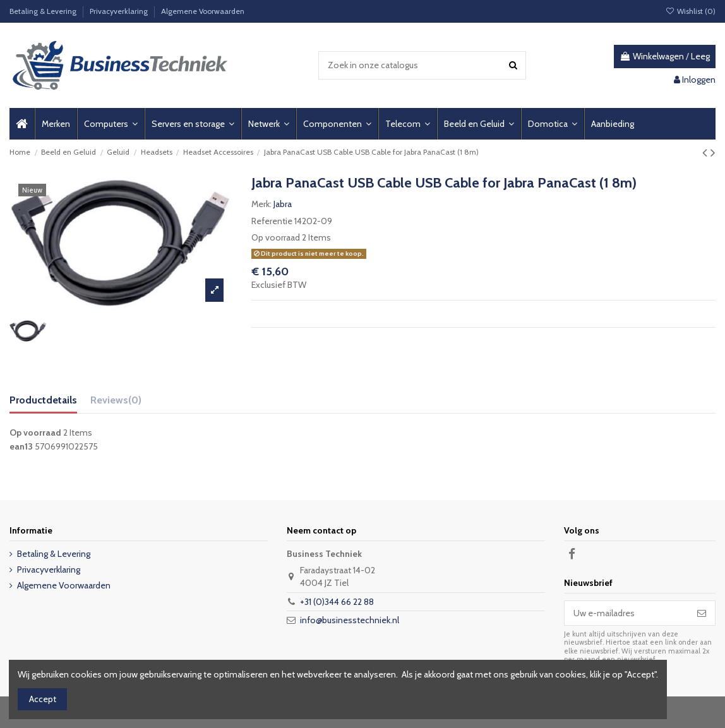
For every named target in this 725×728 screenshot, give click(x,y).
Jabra (283, 204)
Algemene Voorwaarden (203, 11)
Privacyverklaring (120, 11)
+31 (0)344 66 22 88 (337, 602)
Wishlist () (691, 11)
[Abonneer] (702, 613)
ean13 (21, 446)
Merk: (261, 204)
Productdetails (43, 400)
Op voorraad (276, 237)
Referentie (272, 221)
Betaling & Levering (44, 11)
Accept (43, 699)
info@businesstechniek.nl (350, 620)
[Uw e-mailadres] (626, 613)
